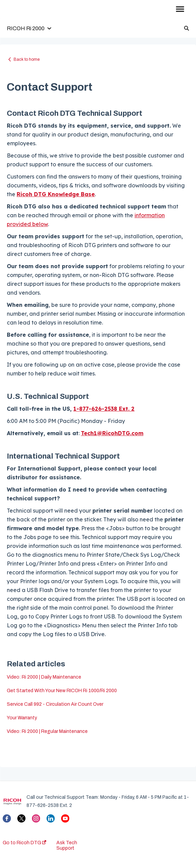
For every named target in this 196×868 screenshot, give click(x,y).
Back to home (27, 59)
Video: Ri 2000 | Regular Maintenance (47, 731)
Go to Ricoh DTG (24, 843)
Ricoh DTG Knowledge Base (56, 194)
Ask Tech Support (67, 845)
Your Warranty (22, 718)
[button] (180, 10)
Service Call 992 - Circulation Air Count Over (55, 704)
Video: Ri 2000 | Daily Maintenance (44, 677)
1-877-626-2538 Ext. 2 (104, 409)
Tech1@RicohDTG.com (112, 433)
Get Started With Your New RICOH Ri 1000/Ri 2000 (62, 691)
